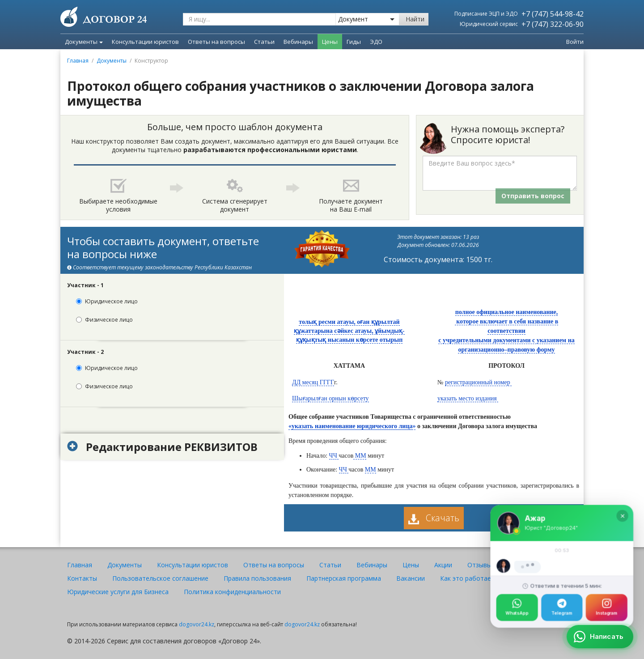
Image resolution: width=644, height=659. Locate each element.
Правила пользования (257, 578)
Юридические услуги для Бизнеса (118, 592)
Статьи (330, 565)
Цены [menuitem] (330, 42)
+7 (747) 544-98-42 (553, 14)
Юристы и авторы (534, 565)
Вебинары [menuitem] (298, 42)
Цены (411, 565)
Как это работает (467, 578)
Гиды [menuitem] (354, 42)
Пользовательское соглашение (160, 578)
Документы (84, 42)
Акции (443, 565)
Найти (415, 19)
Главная (78, 61)
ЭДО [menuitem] (376, 42)
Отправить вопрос (533, 196)
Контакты (82, 578)
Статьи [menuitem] (264, 42)
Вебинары (372, 565)
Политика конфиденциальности (232, 592)
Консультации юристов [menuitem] (145, 42)
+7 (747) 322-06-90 (553, 24)
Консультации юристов (193, 565)
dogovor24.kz (197, 624)
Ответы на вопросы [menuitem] (216, 42)
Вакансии (411, 578)
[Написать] (600, 637)
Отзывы (479, 565)
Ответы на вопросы (274, 565)
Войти (575, 42)
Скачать (434, 518)
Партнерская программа (344, 578)
